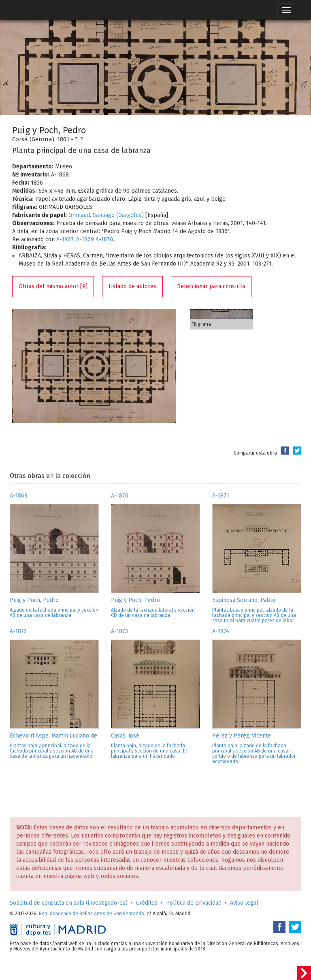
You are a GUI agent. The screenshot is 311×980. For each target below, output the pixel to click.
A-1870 (104, 239)
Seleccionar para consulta (211, 286)
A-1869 (85, 239)
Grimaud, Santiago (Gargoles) (106, 215)
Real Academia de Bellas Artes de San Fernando (92, 914)
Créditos (147, 903)
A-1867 (65, 239)
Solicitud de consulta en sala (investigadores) (69, 903)
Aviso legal (244, 903)
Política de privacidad (194, 903)
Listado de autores (132, 286)
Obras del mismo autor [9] (53, 286)
